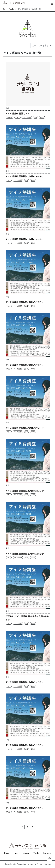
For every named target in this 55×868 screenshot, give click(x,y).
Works (36, 853)
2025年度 (9, 117)
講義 (35, 117)
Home (7, 853)
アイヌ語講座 (27, 117)
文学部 (42, 117)
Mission (26, 853)
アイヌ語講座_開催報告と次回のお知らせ (25, 176)
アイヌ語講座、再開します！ (18, 113)
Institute (47, 853)
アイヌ (17, 117)
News (16, 853)
